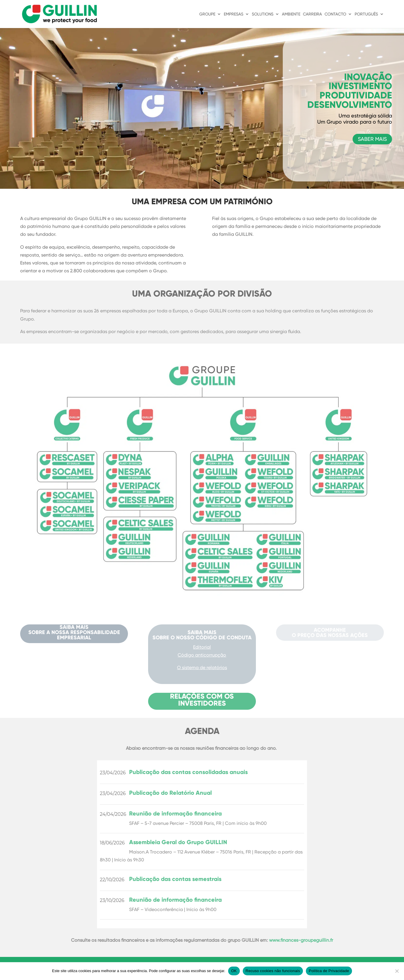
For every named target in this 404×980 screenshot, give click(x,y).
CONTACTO (335, 14)
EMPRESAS (234, 14)
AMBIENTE (291, 14)
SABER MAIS (372, 139)
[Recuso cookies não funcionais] (397, 971)
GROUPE (207, 14)
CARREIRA (312, 14)
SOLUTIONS (263, 14)
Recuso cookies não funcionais (273, 971)
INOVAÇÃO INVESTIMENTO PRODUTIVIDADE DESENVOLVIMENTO (350, 91)
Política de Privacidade (329, 971)
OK (234, 971)
